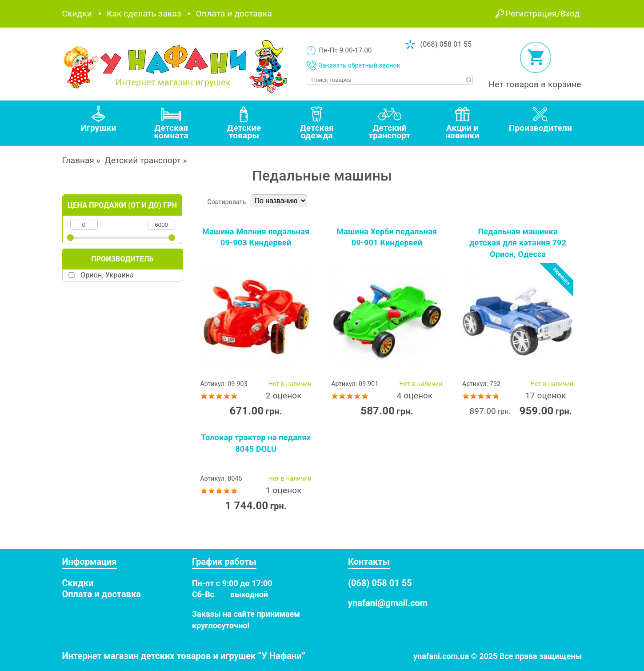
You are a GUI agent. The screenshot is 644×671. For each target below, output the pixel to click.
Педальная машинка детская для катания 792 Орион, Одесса (518, 243)
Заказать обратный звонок (360, 65)
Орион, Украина (107, 275)
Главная (78, 160)
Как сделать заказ (144, 14)
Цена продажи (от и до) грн (122, 205)
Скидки (77, 14)
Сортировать (227, 202)
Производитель (122, 259)
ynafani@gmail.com (388, 603)
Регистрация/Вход (542, 14)
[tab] (99, 123)
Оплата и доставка (234, 14)
